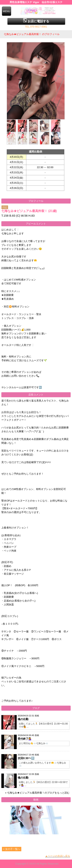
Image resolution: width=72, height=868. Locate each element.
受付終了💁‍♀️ (25, 739)
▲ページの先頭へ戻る (58, 856)
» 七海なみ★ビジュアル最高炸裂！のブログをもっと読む (37, 793)
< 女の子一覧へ (12, 849)
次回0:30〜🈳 (26, 758)
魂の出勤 (23, 719)
